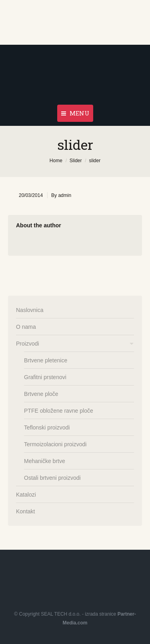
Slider (76, 161)
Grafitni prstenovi (45, 377)
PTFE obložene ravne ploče (59, 411)
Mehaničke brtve (45, 461)
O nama (26, 327)
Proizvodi (28, 344)
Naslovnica (30, 310)
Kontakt (25, 511)
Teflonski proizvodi (47, 427)
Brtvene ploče (41, 394)
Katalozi (26, 495)
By (61, 195)
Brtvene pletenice (46, 360)
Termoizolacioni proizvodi (55, 444)
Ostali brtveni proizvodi (52, 478)
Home (56, 161)
